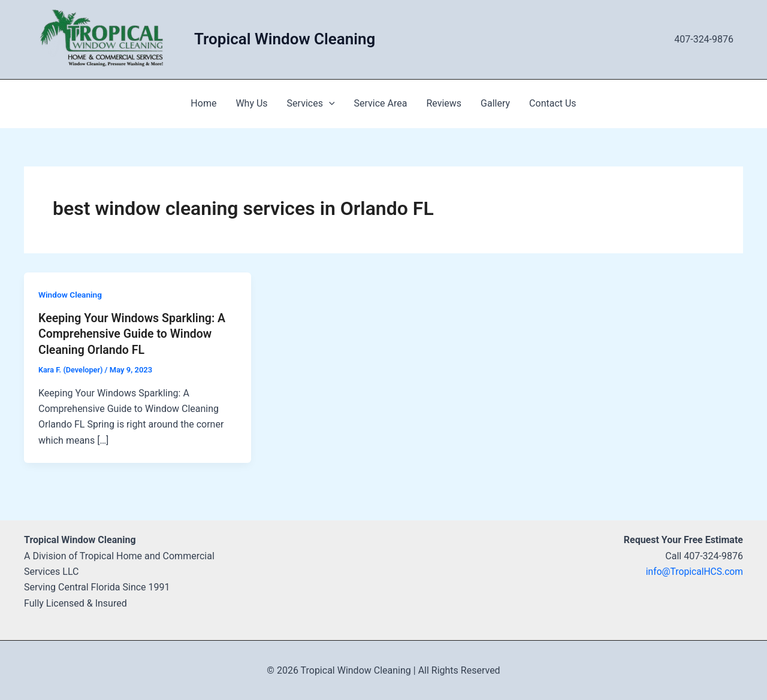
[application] (329, 104)
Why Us (251, 103)
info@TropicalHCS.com (693, 571)
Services (311, 104)
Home (203, 103)
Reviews (444, 103)
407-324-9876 (704, 39)
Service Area (381, 103)
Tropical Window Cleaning (285, 39)
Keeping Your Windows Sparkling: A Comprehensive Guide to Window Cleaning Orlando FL (134, 334)
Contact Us (553, 103)
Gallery (495, 103)
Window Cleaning (71, 295)
